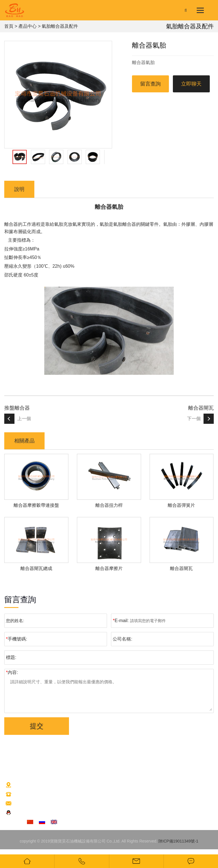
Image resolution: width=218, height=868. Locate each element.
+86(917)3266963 (39, 795)
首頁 (9, 26)
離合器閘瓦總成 (36, 568)
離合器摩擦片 (109, 568)
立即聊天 (191, 84)
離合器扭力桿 (109, 505)
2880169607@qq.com (47, 804)
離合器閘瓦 (201, 408)
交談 (27, 813)
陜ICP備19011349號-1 (178, 841)
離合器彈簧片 (181, 505)
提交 (37, 726)
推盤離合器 (17, 408)
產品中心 (28, 26)
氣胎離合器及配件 (60, 26)
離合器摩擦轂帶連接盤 (36, 505)
